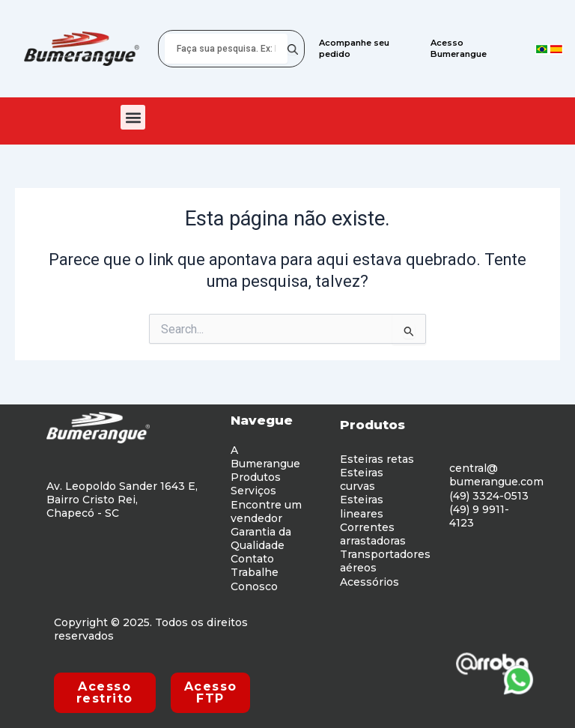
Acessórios (369, 582)
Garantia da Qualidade (261, 539)
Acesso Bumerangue (459, 49)
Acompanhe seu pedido (354, 49)
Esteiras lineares (362, 506)
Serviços (253, 491)
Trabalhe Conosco (255, 579)
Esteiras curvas (362, 479)
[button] (133, 117)
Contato (252, 559)
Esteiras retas (377, 459)
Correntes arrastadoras (373, 534)
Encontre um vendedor (266, 512)
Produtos (256, 477)
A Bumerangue (265, 457)
